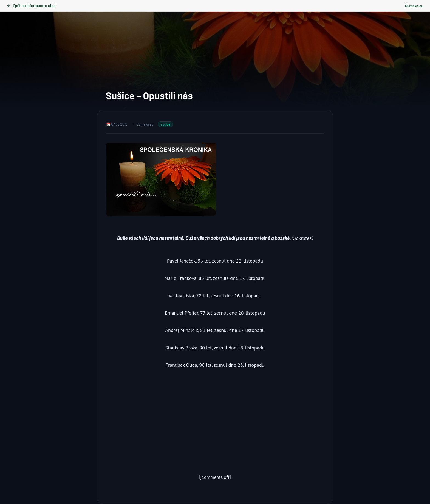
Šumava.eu (414, 6)
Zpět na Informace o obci (31, 6)
